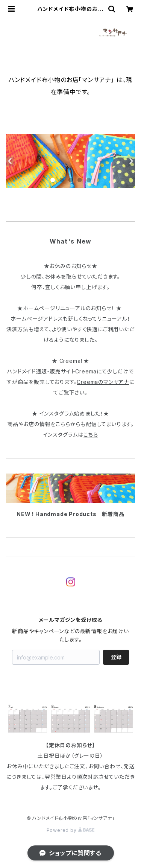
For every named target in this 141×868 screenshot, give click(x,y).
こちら (91, 435)
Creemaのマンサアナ (103, 382)
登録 (116, 657)
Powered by (71, 830)
